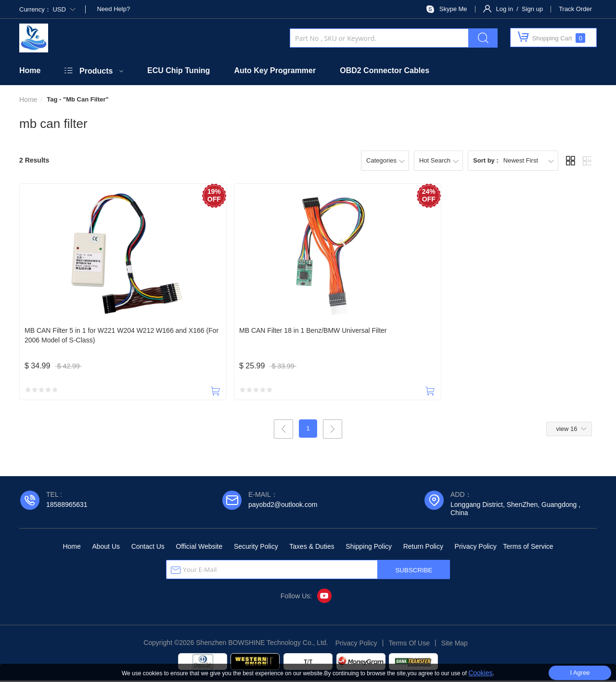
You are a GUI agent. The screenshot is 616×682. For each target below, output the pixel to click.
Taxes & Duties (312, 548)
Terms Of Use (409, 644)
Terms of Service (528, 548)
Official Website (199, 548)
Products (96, 71)
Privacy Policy (476, 548)
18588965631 (67, 506)
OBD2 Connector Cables (385, 70)
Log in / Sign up (520, 9)
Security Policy (256, 548)
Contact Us (148, 548)
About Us (106, 548)
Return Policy (423, 548)
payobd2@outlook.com (283, 506)
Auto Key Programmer (275, 70)
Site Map (455, 644)
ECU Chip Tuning (179, 70)
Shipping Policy (369, 548)
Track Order (575, 9)
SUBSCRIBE (414, 572)
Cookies (481, 673)
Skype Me (453, 9)
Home (30, 70)
